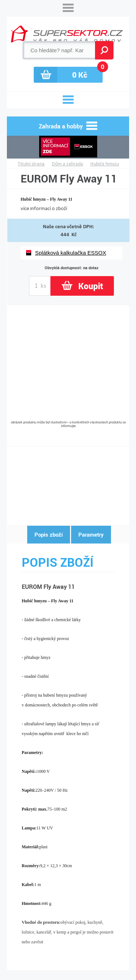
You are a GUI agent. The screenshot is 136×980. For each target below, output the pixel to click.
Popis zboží (49, 534)
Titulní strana (31, 164)
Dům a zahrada (67, 164)
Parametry (91, 534)
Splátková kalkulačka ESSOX (71, 253)
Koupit (91, 286)
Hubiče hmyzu (105, 164)
